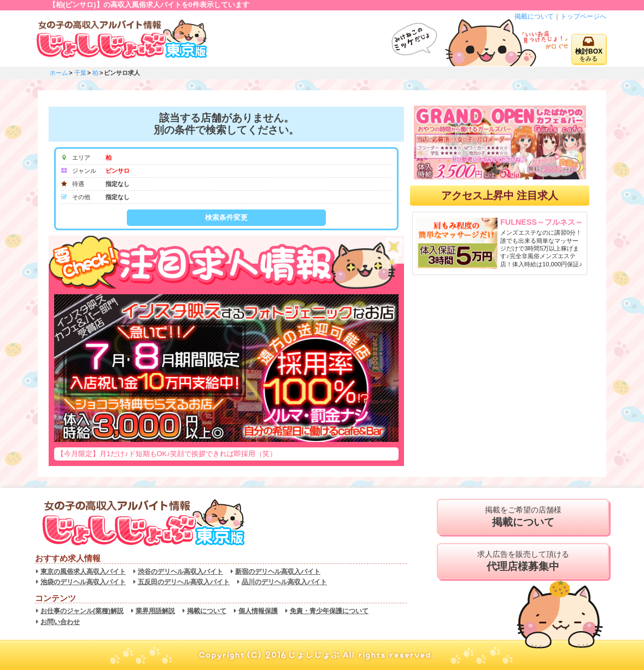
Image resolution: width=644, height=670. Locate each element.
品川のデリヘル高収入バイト (284, 582)
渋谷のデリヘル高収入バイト (180, 572)
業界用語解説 (155, 611)
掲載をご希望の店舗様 (523, 517)
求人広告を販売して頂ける (523, 561)
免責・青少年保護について (329, 611)
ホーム (59, 73)
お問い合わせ (60, 622)
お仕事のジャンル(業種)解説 (82, 611)
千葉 (80, 73)
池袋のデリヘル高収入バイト (83, 582)
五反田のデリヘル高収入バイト (184, 582)
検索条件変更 (226, 217)
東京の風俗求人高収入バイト (83, 572)
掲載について (534, 16)
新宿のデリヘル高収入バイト (278, 572)
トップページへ (583, 16)
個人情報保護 (258, 611)
